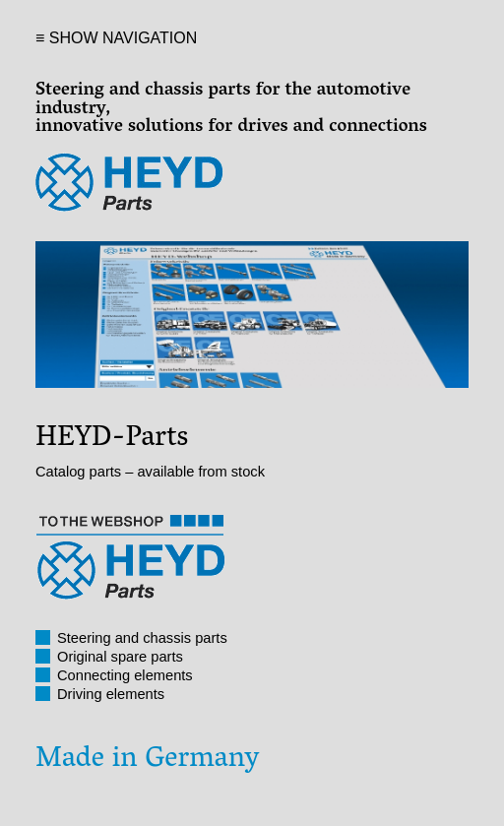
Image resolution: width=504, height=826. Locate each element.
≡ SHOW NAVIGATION (116, 38)
